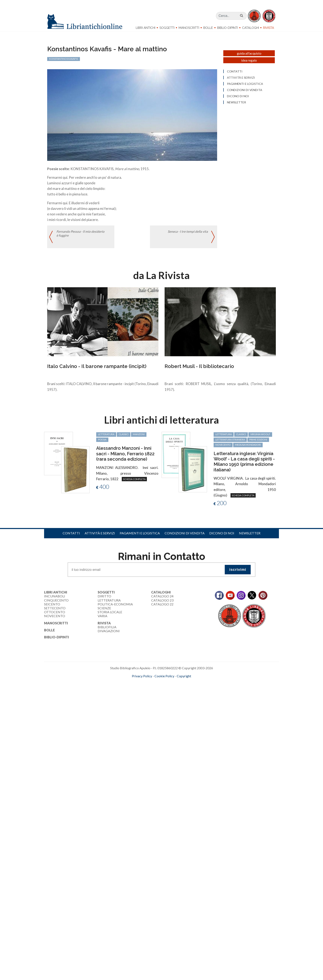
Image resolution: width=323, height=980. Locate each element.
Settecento (55, 610)
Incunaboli (55, 599)
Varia (102, 618)
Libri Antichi (146, 28)
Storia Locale (110, 614)
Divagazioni (109, 633)
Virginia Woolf (260, 437)
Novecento (223, 447)
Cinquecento (56, 602)
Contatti (71, 536)
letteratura (106, 437)
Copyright (184, 678)
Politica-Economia (115, 606)
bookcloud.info (169, 685)
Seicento (52, 606)
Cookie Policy (164, 678)
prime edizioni (258, 442)
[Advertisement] (124, 720)
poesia (102, 442)
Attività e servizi (100, 536)
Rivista (269, 28)
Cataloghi (250, 28)
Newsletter (250, 536)
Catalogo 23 (162, 602)
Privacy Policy (142, 678)
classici (124, 437)
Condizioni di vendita (185, 536)
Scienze (104, 610)
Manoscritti (189, 28)
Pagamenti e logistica (140, 536)
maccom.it (149, 685)
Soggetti (167, 28)
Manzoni (139, 437)
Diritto (104, 599)
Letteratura (109, 602)
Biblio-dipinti (228, 28)
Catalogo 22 (162, 606)
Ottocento (55, 614)
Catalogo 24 (162, 599)
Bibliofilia (107, 629)
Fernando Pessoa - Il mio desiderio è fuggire (81, 236)
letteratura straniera (230, 442)
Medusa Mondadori (248, 447)
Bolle (208, 28)
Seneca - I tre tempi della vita (188, 234)
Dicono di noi (222, 536)
